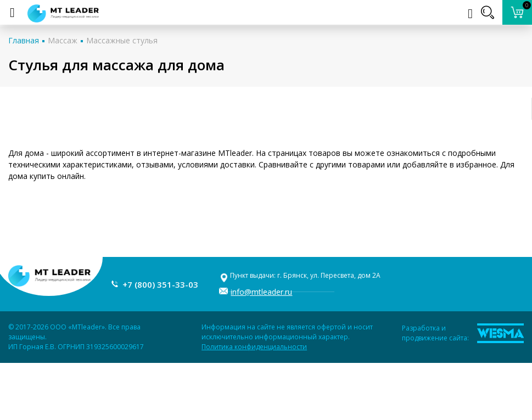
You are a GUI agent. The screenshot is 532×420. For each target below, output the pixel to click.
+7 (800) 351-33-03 (160, 284)
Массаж (63, 40)
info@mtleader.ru (261, 292)
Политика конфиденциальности (254, 347)
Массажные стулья (122, 40)
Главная (24, 40)
